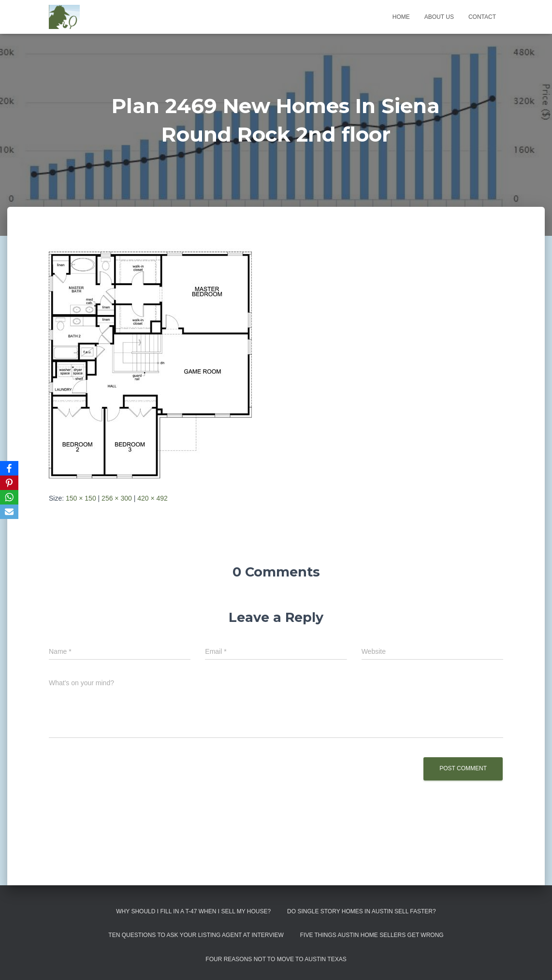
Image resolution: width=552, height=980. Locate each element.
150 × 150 (81, 498)
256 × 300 (117, 498)
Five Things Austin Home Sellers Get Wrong (372, 935)
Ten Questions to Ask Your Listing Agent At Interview (196, 935)
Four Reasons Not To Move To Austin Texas (276, 959)
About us (439, 17)
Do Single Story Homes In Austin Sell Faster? (362, 911)
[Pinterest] (9, 483)
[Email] (9, 512)
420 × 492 (153, 498)
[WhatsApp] (9, 497)
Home (401, 17)
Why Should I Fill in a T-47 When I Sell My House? (193, 911)
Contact (482, 17)
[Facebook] (9, 468)
